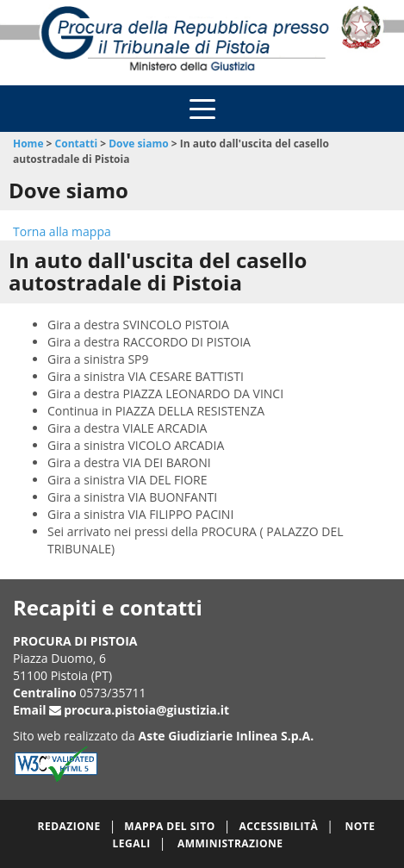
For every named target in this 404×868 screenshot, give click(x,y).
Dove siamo (138, 144)
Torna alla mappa (62, 231)
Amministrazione (230, 843)
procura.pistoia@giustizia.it (146, 710)
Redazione (69, 826)
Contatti (77, 144)
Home (28, 144)
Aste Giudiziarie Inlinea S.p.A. (227, 736)
